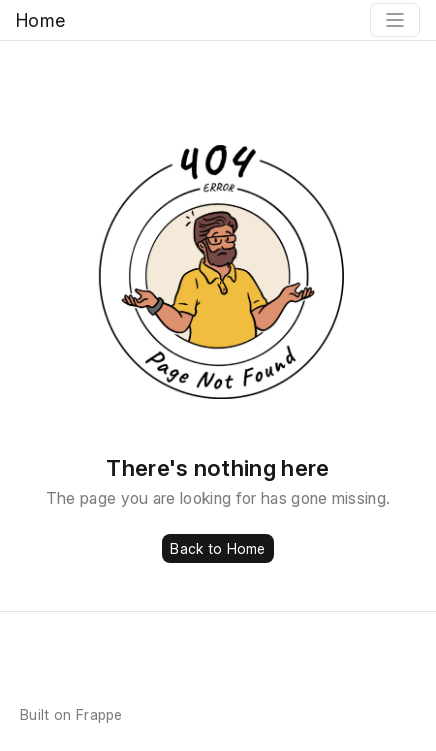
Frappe (99, 714)
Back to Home (217, 548)
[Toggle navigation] (395, 20)
